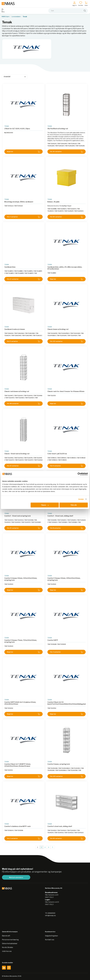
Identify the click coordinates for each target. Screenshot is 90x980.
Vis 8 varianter (67, 528)
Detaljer (81, 499)
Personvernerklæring (10, 940)
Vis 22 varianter (24, 466)
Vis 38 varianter (24, 404)
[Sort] (15, 77)
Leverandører (16, 17)
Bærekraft (6, 936)
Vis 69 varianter (67, 838)
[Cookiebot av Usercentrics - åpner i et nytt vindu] (79, 474)
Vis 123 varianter (67, 341)
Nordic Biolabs (7, 947)
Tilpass (45, 505)
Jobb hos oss (7, 951)
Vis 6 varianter (67, 466)
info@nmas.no (50, 916)
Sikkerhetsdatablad (10, 944)
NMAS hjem (6, 17)
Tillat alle (74, 505)
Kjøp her (24, 152)
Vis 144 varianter (67, 776)
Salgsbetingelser (52, 936)
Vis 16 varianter (67, 152)
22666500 (51, 913)
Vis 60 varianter (67, 217)
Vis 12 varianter (24, 279)
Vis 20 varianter (24, 528)
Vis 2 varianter (24, 217)
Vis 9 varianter (24, 341)
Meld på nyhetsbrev (16, 877)
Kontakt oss (50, 940)
